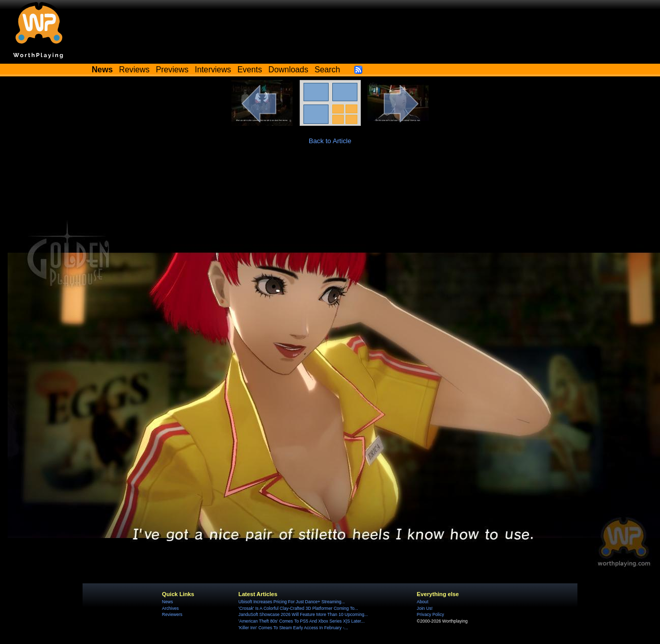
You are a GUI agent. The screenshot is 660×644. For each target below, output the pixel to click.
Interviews (213, 70)
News (167, 602)
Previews (172, 70)
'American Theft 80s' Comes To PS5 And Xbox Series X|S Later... (301, 621)
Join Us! (425, 608)
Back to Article (330, 141)
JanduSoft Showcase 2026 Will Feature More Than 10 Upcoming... (303, 614)
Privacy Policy (430, 614)
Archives (170, 608)
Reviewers (172, 614)
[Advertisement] (330, 184)
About (423, 602)
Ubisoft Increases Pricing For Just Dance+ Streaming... (292, 602)
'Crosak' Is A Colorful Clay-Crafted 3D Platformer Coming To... (298, 608)
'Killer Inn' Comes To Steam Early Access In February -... (293, 628)
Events (250, 70)
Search (327, 70)
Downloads (288, 70)
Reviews (135, 70)
